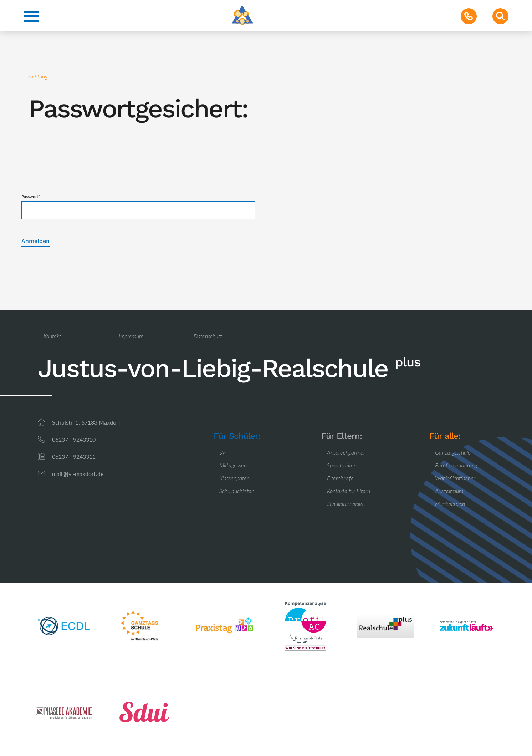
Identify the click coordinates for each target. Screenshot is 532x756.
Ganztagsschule (453, 452)
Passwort (31, 196)
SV (222, 452)
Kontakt (52, 336)
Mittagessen (233, 465)
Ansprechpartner (346, 452)
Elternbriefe (340, 478)
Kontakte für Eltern (349, 491)
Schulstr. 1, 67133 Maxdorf (86, 422)
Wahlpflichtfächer (455, 478)
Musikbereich (450, 504)
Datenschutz (208, 336)
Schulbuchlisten (237, 491)
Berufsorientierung (456, 465)
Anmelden (35, 241)
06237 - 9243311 (74, 456)
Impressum (131, 336)
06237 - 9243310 (74, 439)
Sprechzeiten (342, 465)
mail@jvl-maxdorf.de (78, 474)
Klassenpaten (234, 478)
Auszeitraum (449, 491)
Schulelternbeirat (346, 504)
